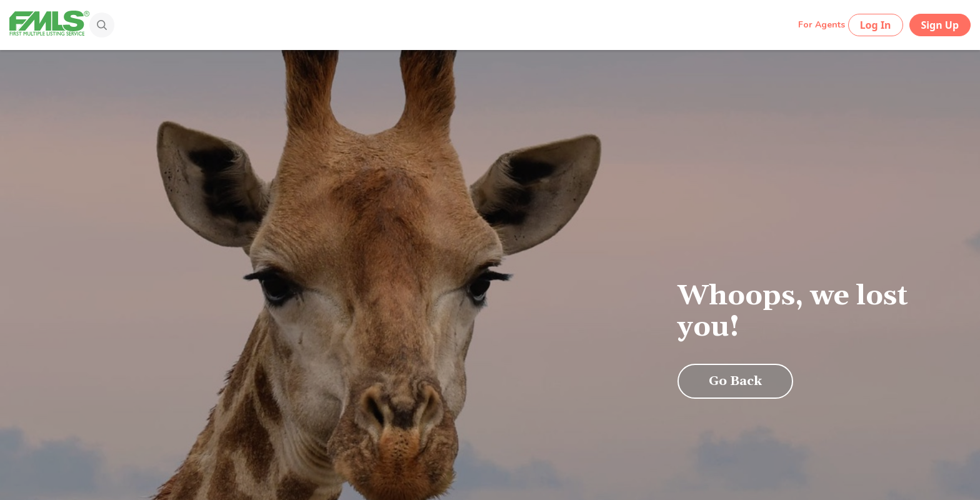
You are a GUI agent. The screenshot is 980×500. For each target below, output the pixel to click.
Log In (876, 25)
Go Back (735, 381)
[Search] (97, 26)
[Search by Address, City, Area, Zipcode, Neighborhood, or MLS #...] (447, 24)
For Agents (822, 25)
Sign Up (940, 25)
